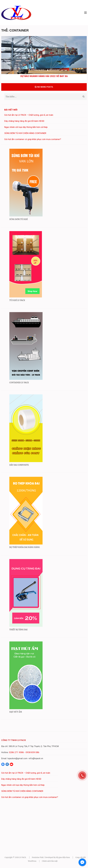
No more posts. (44, 87)
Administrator (54, 70)
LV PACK (23, 857)
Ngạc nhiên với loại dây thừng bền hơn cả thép (26, 127)
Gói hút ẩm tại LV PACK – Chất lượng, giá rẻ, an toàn (29, 115)
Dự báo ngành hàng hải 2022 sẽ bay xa (44, 76)
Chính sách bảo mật (50, 861)
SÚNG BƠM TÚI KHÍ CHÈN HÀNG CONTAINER (25, 133)
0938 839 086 (32, 752)
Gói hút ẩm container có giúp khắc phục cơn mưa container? (33, 139)
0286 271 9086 (16, 752)
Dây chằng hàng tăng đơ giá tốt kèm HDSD (24, 121)
